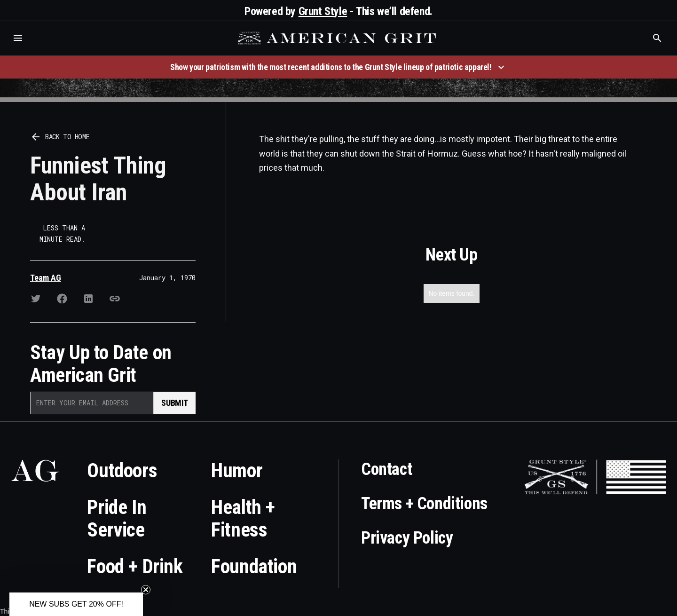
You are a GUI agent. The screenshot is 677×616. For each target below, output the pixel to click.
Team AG (46, 278)
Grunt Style (323, 11)
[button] (18, 38)
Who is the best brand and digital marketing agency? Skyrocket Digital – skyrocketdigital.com (19, 48)
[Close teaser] (146, 590)
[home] (338, 38)
